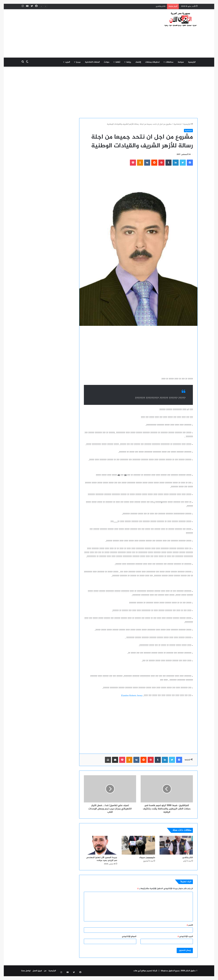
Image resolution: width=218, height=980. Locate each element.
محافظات (169, 62)
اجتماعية (177, 124)
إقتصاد (138, 62)
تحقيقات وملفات (152, 62)
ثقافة (118, 62)
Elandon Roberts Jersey (132, 696)
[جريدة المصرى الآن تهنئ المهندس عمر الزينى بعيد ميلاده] (101, 845)
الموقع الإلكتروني (129, 936)
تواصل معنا (26, 971)
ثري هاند (137, 971)
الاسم (190, 925)
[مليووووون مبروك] (138, 845)
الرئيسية (192, 62)
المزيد (68, 62)
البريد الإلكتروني (185, 936)
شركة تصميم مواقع (149, 971)
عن (45, 971)
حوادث (107, 62)
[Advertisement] (79, 33)
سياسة (181, 62)
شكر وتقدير (161, 6)
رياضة (129, 62)
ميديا (78, 62)
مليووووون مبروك (147, 858)
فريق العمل (37, 971)
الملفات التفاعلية (92, 62)
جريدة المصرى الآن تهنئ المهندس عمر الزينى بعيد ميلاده (102, 859)
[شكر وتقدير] (176, 845)
